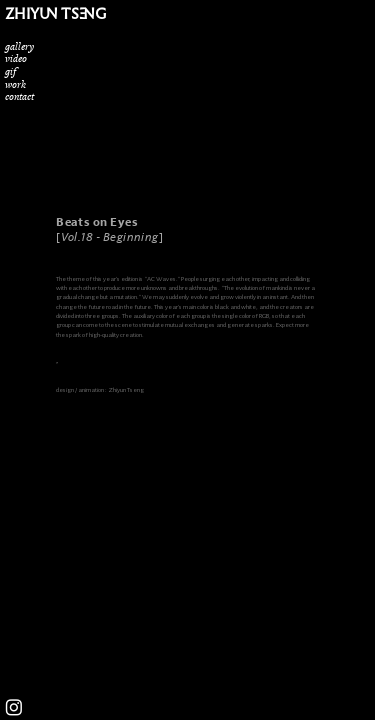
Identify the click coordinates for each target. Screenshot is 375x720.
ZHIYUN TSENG (55, 13)
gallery (19, 46)
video (16, 58)
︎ (14, 708)
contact (19, 96)
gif (10, 71)
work (15, 84)
